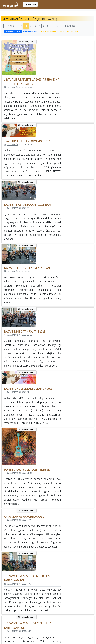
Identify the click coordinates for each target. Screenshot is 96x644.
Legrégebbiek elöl (30, 31)
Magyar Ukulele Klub (75, 601)
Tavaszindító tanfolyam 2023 (55, 225)
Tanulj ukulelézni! (44, 608)
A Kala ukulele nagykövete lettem (60, 538)
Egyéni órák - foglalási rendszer (58, 313)
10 (57, 26)
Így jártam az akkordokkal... (55, 357)
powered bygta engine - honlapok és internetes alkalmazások (33, 640)
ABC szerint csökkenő (69, 31)
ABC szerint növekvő (49, 31)
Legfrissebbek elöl (13, 31)
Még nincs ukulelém (45, 601)
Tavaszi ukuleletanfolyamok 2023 (59, 269)
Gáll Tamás (42, 53)
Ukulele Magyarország (76, 597)
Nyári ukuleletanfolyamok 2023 (58, 93)
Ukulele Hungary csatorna (78, 604)
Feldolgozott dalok (44, 612)
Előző (9, 26)
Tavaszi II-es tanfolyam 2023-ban (58, 181)
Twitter (69, 612)
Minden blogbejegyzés (46, 597)
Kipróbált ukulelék (44, 604)
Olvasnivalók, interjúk (23, 42)
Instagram (71, 608)
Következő (72, 26)
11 (61, 26)
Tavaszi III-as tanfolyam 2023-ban (58, 137)
